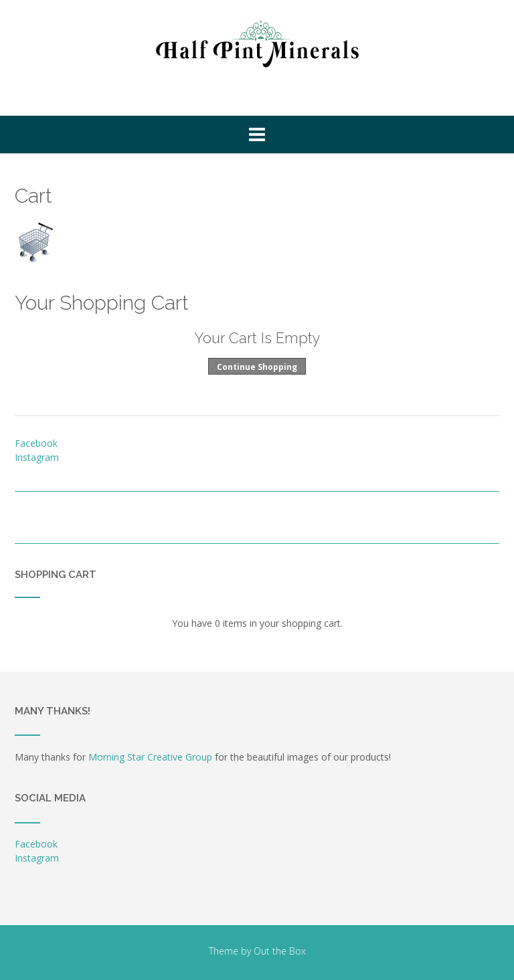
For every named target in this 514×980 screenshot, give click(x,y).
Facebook (36, 443)
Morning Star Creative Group (150, 757)
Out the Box (280, 951)
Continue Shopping (257, 367)
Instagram (37, 457)
